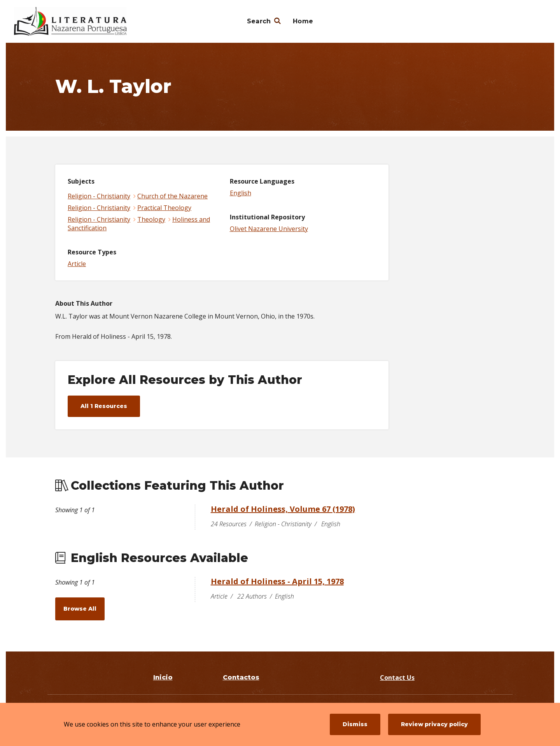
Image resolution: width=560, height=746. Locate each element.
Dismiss (355, 724)
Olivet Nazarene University (269, 229)
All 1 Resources (104, 406)
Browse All (80, 609)
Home (303, 21)
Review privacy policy (434, 724)
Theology (151, 219)
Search (259, 21)
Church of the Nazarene (172, 196)
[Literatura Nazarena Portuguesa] (70, 21)
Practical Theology (164, 208)
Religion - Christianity (99, 196)
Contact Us (397, 678)
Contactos (241, 677)
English (241, 193)
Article (77, 264)
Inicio (163, 677)
